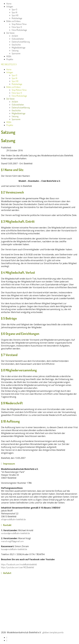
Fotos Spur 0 (17, 27)
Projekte (10, 59)
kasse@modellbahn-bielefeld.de (14, 549)
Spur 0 (14, 9)
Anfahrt (15, 36)
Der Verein (11, 33)
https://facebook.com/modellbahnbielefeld (19, 564)
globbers (46, 632)
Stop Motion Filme (19, 24)
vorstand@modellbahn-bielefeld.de (15, 533)
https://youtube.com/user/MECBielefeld (17, 567)
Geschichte (16, 45)
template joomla (57, 632)
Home (9, 4)
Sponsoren (16, 53)
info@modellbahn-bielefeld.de (13, 519)
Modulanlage (17, 18)
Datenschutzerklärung (21, 42)
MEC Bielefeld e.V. (9, 64)
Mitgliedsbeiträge (18, 48)
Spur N (14, 12)
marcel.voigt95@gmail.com (12, 541)
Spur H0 (15, 15)
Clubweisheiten (18, 39)
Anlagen (10, 7)
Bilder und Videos (13, 21)
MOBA (9, 56)
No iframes (39, 604)
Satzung (15, 51)
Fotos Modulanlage (19, 30)
